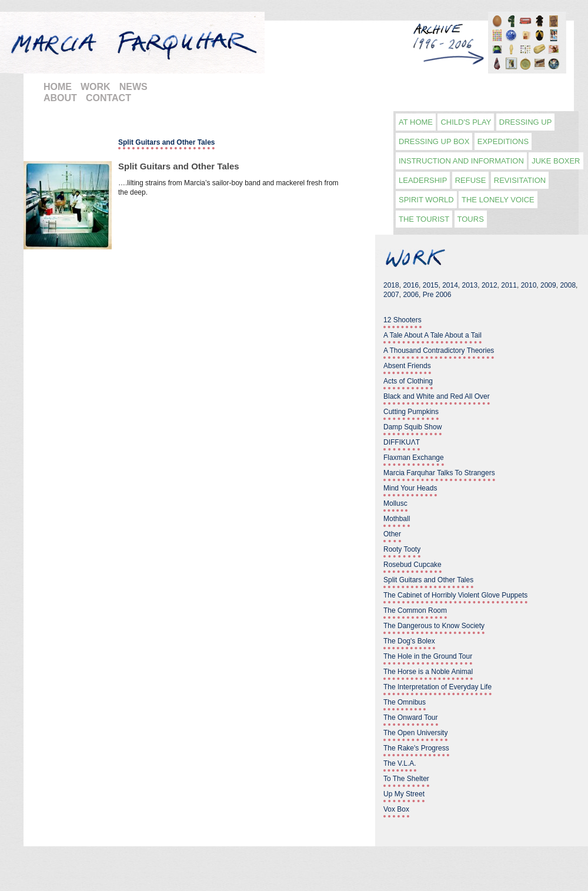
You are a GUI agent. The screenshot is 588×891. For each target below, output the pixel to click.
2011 (509, 285)
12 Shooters (402, 320)
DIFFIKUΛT (402, 442)
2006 (411, 295)
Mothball (397, 519)
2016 (411, 285)
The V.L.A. (400, 763)
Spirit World (426, 200)
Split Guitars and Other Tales (179, 166)
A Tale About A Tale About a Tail (432, 335)
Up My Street (404, 794)
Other (392, 534)
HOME (58, 87)
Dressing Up (526, 122)
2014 (450, 285)
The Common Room (415, 610)
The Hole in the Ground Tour (428, 656)
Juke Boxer (556, 161)
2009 (548, 285)
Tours (471, 219)
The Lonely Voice (498, 200)
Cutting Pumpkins (411, 412)
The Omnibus (405, 702)
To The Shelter (406, 779)
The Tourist (424, 219)
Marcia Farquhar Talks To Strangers (439, 473)
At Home (416, 122)
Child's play (466, 122)
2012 (490, 285)
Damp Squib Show (412, 427)
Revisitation (520, 180)
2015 (431, 285)
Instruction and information (461, 161)
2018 (391, 285)
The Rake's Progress (416, 748)
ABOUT (60, 98)
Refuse (471, 180)
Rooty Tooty (402, 549)
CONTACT (108, 98)
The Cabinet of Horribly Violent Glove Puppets (455, 595)
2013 (470, 285)
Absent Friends (407, 366)
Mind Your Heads (410, 488)
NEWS (133, 87)
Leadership (423, 180)
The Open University (415, 733)
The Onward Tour (411, 718)
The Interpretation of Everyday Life (437, 687)
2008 (568, 285)
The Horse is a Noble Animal (428, 672)
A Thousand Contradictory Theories (439, 351)
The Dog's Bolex (409, 641)
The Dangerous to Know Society (434, 626)
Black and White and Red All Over (437, 396)
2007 (391, 295)
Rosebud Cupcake (412, 565)
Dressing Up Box (434, 141)
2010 (529, 285)
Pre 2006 (437, 295)
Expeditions (503, 141)
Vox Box (396, 809)
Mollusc (395, 503)
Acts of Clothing (408, 381)
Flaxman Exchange (414, 458)
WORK (96, 87)
